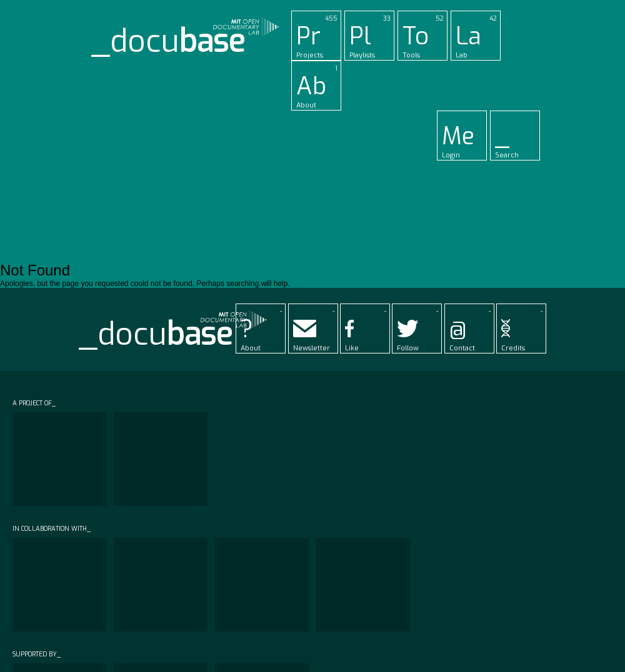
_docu (168, 42)
